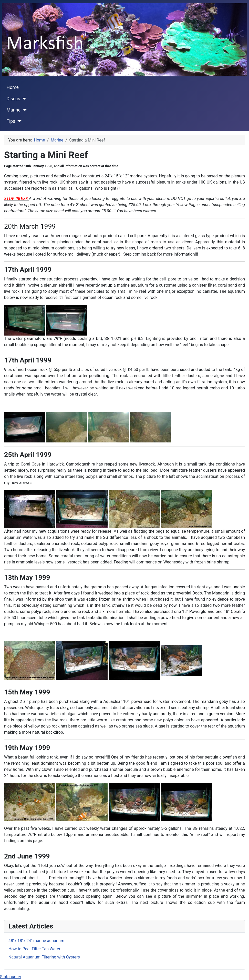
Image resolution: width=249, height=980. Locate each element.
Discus (13, 99)
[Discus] (23, 99)
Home (13, 87)
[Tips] (18, 121)
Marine (14, 110)
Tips (11, 121)
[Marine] (24, 110)
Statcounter (11, 977)
